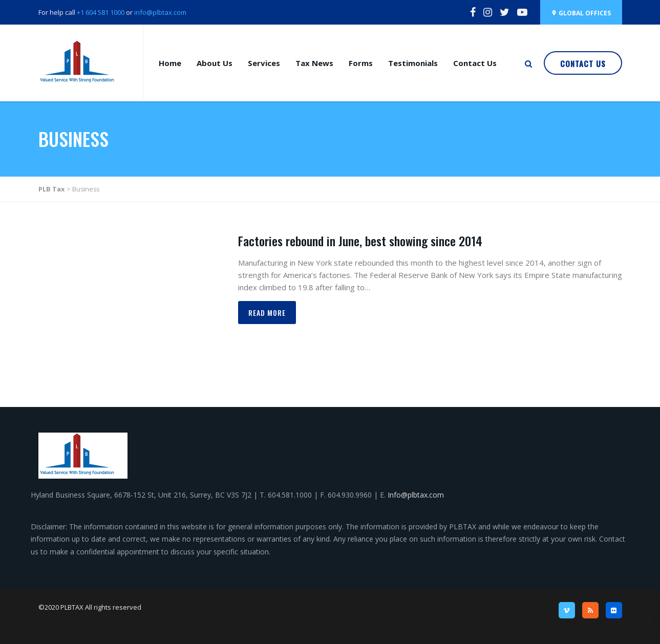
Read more (267, 313)
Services (264, 63)
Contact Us (475, 63)
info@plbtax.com (160, 12)
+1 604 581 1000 (100, 12)
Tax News (314, 63)
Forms (361, 63)
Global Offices (581, 13)
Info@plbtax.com (416, 495)
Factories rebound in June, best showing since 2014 (360, 241)
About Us (215, 63)
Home (170, 63)
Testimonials (413, 63)
